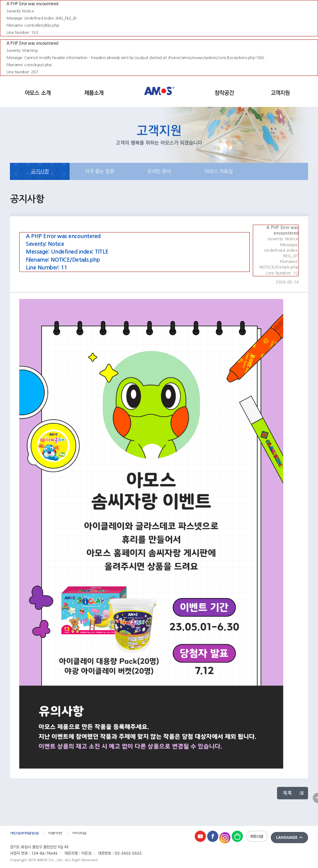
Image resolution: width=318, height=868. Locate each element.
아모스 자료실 (219, 171)
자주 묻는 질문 (99, 171)
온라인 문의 (159, 171)
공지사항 (40, 171)
